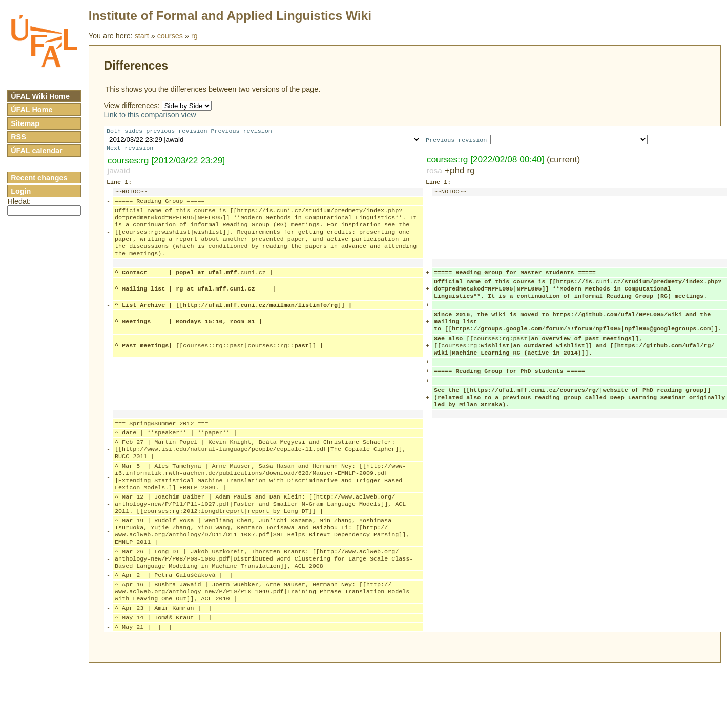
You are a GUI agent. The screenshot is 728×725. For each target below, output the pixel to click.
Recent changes (39, 178)
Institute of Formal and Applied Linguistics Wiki (230, 16)
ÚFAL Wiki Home (40, 96)
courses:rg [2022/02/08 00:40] (485, 161)
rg (194, 36)
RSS (18, 137)
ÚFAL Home (32, 110)
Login (21, 191)
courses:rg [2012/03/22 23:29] (166, 162)
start (142, 36)
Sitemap (25, 123)
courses (170, 36)
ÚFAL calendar (37, 151)
